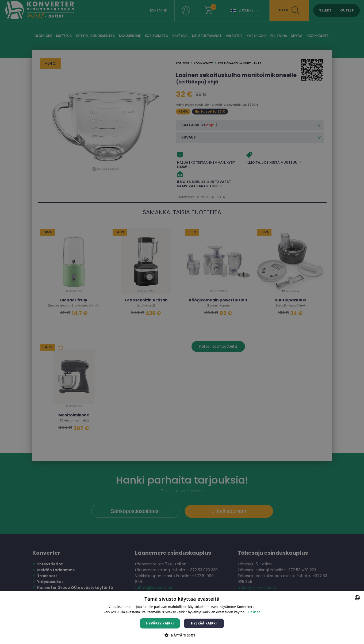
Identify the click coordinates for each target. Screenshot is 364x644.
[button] (182, 635)
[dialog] (182, 322)
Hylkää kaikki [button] (204, 623)
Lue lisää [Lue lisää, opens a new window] (253, 612)
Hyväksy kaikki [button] (160, 623)
